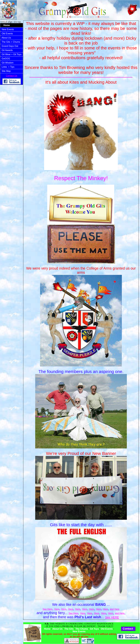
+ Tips (12, 67)
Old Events (7, 34)
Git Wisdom (8, 63)
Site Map (6, 71)
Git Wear (6, 54)
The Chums (82, 629)
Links (4, 67)
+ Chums (16, 42)
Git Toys (94, 629)
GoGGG (6, 59)
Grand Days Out (10, 46)
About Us (6, 38)
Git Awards (7, 50)
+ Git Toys (17, 54)
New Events (8, 29)
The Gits (6, 42)
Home (47, 629)
